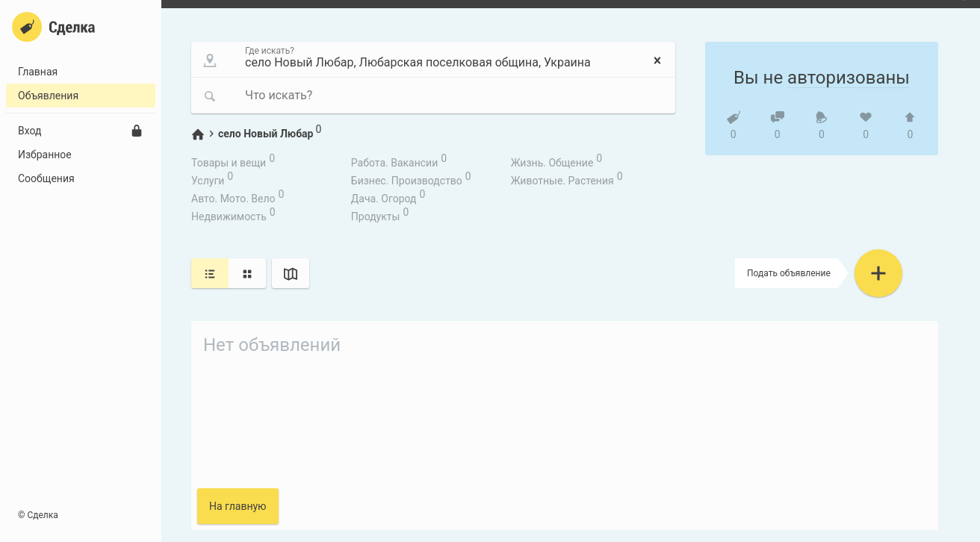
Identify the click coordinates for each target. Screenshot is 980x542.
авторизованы (849, 78)
